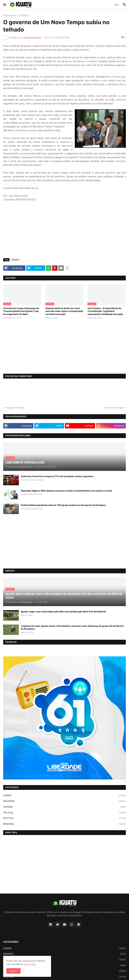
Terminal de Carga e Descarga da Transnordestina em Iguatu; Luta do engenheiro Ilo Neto (21, 311)
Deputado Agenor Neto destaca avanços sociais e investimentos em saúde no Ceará (66, 491)
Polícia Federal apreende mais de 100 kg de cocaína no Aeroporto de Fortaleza (63, 505)
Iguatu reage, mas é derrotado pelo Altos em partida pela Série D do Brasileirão (63, 611)
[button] (4, 5)
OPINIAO (24, 16)
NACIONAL (64, 801)
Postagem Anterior (15, 408)
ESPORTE (64, 954)
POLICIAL (64, 813)
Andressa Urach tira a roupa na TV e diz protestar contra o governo (57, 476)
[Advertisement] (64, 232)
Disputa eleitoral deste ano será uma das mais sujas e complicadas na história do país (64, 311)
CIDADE (64, 795)
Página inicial (10, 16)
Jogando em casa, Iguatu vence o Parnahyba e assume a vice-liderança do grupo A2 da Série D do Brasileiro (72, 627)
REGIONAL (64, 824)
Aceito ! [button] (13, 971)
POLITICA (64, 818)
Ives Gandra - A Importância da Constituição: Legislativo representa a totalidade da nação (105, 311)
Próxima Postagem (114, 408)
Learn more (30, 964)
